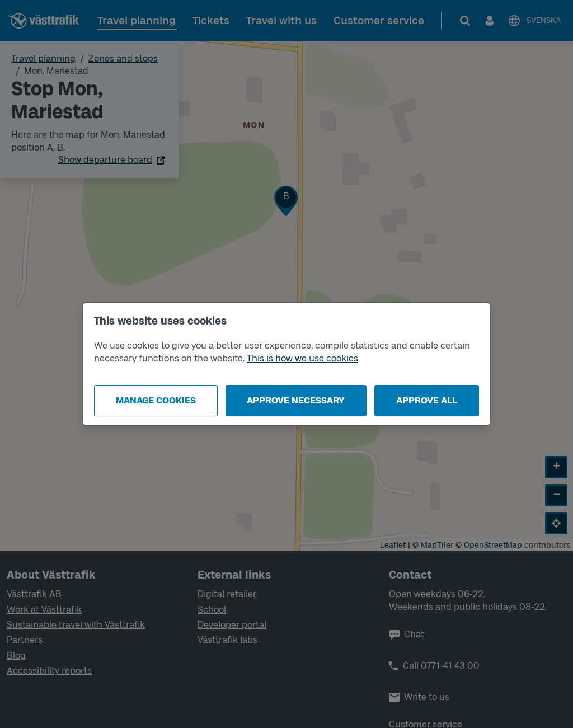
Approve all (427, 400)
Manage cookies (156, 400)
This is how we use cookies (302, 358)
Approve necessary (296, 400)
